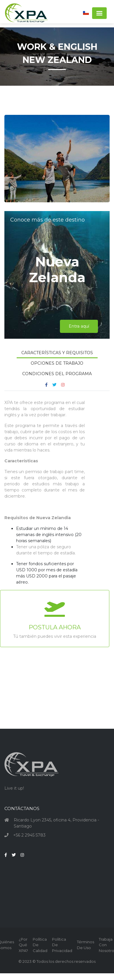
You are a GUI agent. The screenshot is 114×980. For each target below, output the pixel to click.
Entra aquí (79, 326)
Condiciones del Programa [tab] (57, 374)
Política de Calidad (40, 945)
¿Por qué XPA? (23, 945)
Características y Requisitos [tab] (57, 353)
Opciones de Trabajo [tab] (57, 363)
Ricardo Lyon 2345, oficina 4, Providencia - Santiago (56, 823)
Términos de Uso (85, 945)
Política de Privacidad (62, 945)
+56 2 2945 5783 (29, 835)
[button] (86, 13)
